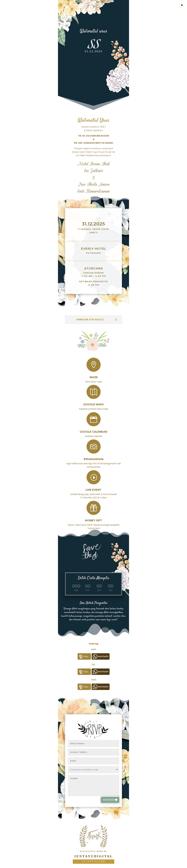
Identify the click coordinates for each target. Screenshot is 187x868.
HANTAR (114, 800)
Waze (94, 375)
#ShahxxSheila (94, 456)
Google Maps (93, 402)
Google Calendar (93, 429)
